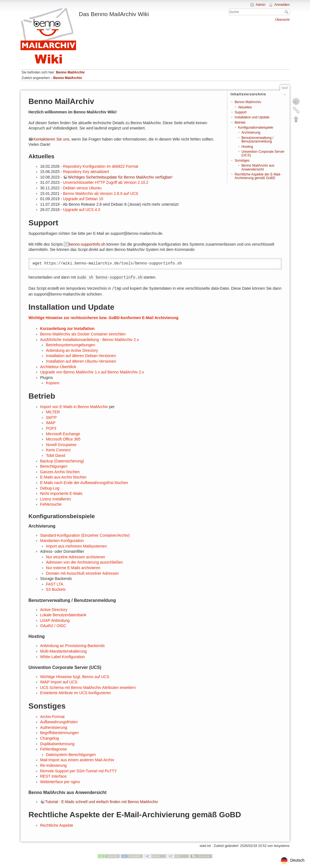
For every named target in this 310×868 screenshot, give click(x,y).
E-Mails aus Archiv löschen (63, 477)
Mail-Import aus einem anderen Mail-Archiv (77, 760)
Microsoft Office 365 (63, 439)
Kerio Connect (58, 450)
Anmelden (282, 5)
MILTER (53, 412)
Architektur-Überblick (58, 367)
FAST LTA (55, 584)
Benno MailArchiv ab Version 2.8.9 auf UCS (101, 194)
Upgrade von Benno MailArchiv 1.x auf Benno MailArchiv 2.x (92, 372)
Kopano (53, 383)
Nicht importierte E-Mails (61, 493)
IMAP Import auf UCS (59, 682)
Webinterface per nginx (60, 782)
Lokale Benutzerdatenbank (63, 615)
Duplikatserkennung (57, 744)
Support (240, 112)
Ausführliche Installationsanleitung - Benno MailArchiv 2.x (90, 340)
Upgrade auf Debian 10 (83, 199)
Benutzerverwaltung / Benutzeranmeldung (257, 140)
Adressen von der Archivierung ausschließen (85, 562)
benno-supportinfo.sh (87, 244)
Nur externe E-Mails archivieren (73, 568)
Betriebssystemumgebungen (71, 345)
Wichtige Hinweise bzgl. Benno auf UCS (75, 677)
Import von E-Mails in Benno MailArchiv (74, 407)
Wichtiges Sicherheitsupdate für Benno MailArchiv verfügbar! (120, 177)
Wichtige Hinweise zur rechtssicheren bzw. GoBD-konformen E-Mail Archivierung (104, 318)
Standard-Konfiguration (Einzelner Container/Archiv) (85, 535)
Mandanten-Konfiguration (62, 541)
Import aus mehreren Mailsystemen (76, 546)
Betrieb (240, 123)
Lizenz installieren (56, 499)
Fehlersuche (51, 504)
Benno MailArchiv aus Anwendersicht (258, 167)
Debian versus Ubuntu (82, 188)
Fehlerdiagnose (54, 749)
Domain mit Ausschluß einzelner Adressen (82, 573)
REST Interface (53, 776)
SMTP (51, 418)
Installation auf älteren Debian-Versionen (81, 356)
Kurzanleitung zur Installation (67, 329)
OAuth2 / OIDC (53, 626)
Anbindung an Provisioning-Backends (73, 646)
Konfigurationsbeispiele (256, 128)
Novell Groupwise (61, 445)
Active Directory (54, 610)
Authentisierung (54, 727)
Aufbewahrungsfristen (59, 722)
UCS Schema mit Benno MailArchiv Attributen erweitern (88, 688)
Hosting (247, 147)
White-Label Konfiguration (63, 657)
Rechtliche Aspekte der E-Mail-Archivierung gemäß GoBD (258, 176)
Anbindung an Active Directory (72, 350)
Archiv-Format (52, 717)
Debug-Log (50, 488)
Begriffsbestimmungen (60, 733)
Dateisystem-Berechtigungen (71, 755)
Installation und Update (252, 117)
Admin (260, 5)
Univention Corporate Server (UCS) (263, 153)
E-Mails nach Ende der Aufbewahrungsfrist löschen (84, 483)
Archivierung (251, 133)
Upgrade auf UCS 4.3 (82, 210)
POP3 (51, 428)
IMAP (51, 423)
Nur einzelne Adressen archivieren (76, 557)
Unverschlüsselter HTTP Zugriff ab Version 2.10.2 (106, 182)
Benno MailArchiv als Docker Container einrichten (83, 334)
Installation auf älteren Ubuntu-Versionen (81, 361)
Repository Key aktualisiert (86, 172)
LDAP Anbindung (55, 620)
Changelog (50, 738)
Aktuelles (245, 107)
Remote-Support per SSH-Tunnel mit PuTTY (79, 771)
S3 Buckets (56, 589)
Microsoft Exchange (63, 434)
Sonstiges (242, 161)
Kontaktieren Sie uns (51, 139)
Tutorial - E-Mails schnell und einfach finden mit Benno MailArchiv (102, 802)
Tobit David (56, 455)
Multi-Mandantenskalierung (64, 651)
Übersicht (283, 20)
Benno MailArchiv (70, 72)
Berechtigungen (54, 466)
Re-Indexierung (54, 765)
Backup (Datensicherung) (62, 461)
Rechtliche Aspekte (57, 825)
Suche (287, 12)
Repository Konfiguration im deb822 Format (101, 166)
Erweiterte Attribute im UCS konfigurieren (76, 693)
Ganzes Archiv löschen (60, 472)
